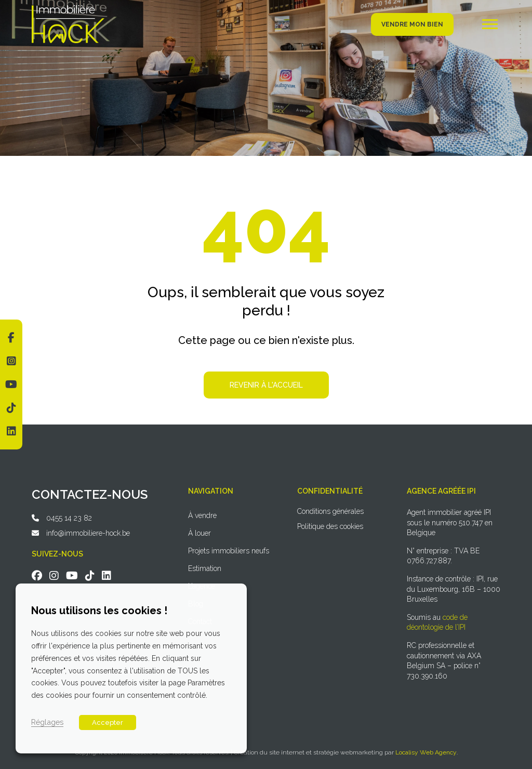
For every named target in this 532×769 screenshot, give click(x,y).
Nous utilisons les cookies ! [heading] (99, 611)
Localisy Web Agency (426, 752)
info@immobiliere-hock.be (88, 533)
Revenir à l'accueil (266, 385)
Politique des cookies (330, 526)
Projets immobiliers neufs (229, 551)
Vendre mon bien (412, 24)
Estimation (205, 568)
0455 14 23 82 (69, 518)
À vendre (202, 515)
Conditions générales (330, 511)
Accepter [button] (108, 722)
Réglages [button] (47, 722)
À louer (199, 533)
